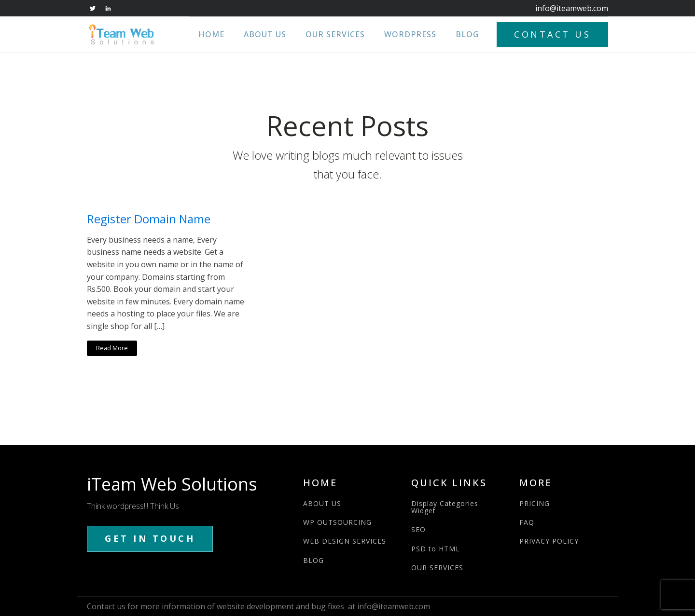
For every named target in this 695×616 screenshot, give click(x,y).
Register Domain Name (149, 219)
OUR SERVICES (437, 568)
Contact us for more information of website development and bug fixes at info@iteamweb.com (258, 606)
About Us (265, 34)
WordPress (410, 34)
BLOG (313, 560)
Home (211, 34)
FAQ (527, 522)
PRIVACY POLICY (549, 541)
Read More (112, 348)
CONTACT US (552, 34)
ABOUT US (322, 503)
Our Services (335, 34)
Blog (467, 34)
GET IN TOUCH (150, 538)
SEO (418, 529)
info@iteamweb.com (572, 8)
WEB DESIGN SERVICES (345, 541)
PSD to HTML (436, 549)
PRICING (535, 503)
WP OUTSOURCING (337, 522)
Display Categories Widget (445, 507)
